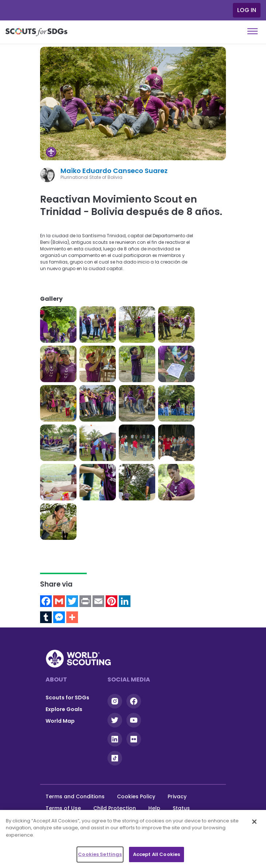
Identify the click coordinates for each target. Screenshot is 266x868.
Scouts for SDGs (67, 698)
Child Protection (115, 808)
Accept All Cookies (157, 854)
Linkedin (115, 739)
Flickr (134, 739)
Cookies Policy (136, 796)
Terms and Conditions (75, 796)
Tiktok (115, 758)
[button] (58, 324)
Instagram (115, 701)
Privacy (177, 796)
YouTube (134, 720)
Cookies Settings (100, 854)
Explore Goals (64, 709)
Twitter (115, 720)
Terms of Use (63, 808)
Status (181, 808)
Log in (247, 10)
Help (154, 808)
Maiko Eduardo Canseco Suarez (114, 171)
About (56, 679)
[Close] (254, 822)
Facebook (134, 701)
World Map (60, 721)
